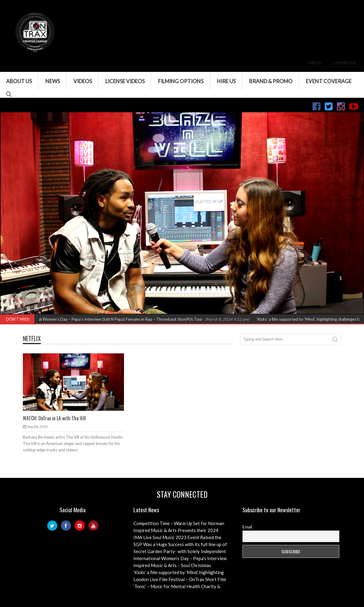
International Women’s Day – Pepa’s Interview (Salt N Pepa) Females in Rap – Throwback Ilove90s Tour (113, 319)
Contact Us (344, 63)
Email (247, 527)
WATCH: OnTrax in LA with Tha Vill (54, 418)
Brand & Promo (271, 81)
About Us (19, 81)
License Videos (125, 81)
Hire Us (315, 63)
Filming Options (181, 81)
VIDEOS (83, 81)
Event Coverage (329, 81)
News (53, 81)
